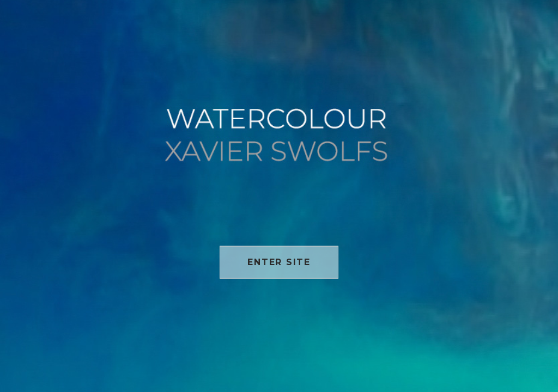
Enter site (279, 262)
